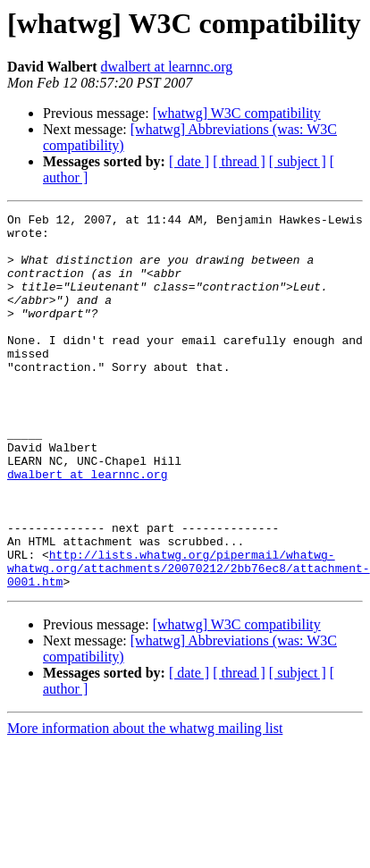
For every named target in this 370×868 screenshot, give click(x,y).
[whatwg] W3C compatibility (237, 113)
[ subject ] (298, 161)
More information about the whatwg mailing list (145, 803)
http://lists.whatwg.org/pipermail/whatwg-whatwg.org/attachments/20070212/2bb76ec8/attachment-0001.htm (189, 640)
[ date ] (189, 161)
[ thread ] (239, 161)
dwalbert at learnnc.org (167, 67)
